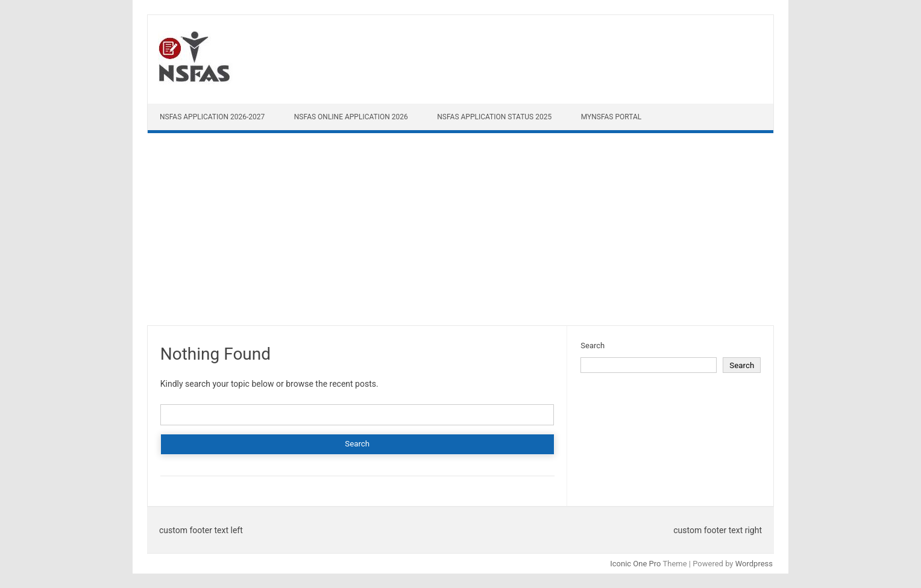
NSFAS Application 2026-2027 (212, 117)
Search (593, 346)
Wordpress (754, 564)
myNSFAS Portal (611, 117)
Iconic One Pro (635, 564)
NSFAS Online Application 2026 (351, 117)
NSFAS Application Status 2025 (494, 117)
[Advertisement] (461, 232)
